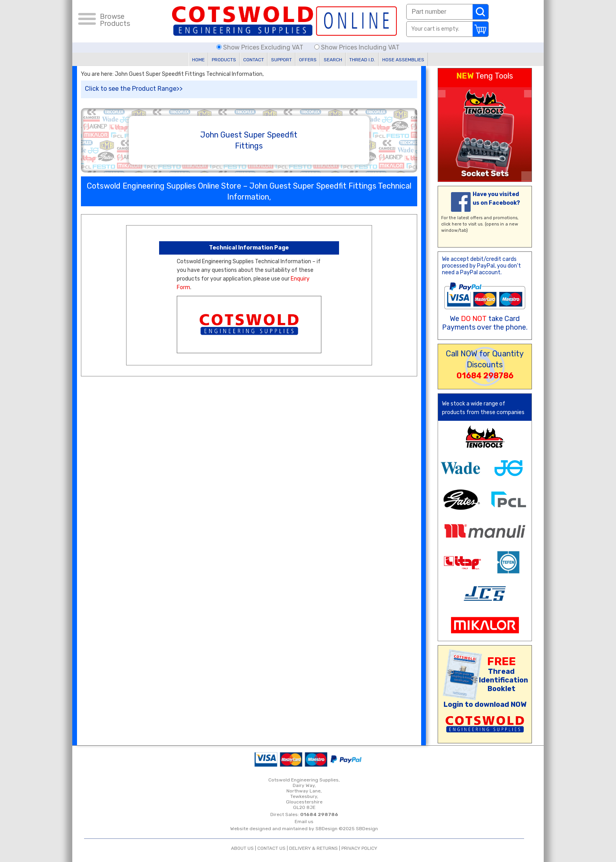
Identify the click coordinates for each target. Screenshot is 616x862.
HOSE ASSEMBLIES (403, 60)
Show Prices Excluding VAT (261, 47)
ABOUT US (242, 848)
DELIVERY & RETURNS (313, 848)
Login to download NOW (485, 704)
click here (451, 224)
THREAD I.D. (362, 60)
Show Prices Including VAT (357, 47)
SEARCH (333, 60)
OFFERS (308, 60)
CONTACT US (271, 848)
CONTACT (254, 60)
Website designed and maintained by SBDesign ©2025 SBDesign (304, 829)
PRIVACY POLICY (359, 848)
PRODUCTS (224, 60)
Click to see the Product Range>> (134, 89)
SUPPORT (281, 60)
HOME (198, 60)
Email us (304, 822)
